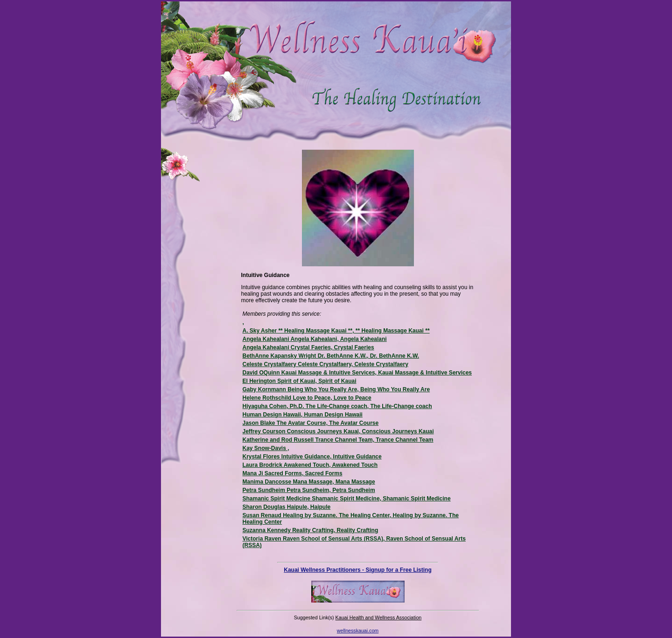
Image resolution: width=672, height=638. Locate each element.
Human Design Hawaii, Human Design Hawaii (303, 415)
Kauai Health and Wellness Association (379, 617)
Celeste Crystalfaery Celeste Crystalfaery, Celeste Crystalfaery (325, 364)
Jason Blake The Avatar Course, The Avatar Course (311, 423)
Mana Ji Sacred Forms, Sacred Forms (293, 473)
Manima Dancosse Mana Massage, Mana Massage (309, 482)
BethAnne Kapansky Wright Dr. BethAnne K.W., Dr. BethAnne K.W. (331, 356)
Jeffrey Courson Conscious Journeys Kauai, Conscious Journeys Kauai (338, 431)
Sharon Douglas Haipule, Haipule (287, 507)
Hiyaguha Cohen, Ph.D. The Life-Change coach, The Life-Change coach (337, 406)
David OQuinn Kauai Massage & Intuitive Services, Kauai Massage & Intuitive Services (357, 373)
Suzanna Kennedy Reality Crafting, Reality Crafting (311, 530)
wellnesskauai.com (358, 631)
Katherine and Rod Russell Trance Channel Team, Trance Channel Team (338, 440)
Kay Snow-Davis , (266, 448)
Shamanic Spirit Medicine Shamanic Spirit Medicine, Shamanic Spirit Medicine (347, 499)
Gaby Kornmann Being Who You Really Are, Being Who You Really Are (336, 389)
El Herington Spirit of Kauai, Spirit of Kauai (300, 381)
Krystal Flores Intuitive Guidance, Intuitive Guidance (312, 457)
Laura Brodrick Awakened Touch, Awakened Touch (310, 465)
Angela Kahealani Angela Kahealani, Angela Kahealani (315, 339)
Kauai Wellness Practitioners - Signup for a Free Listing (358, 570)
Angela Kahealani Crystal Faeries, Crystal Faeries (308, 347)
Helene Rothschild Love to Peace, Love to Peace (307, 398)
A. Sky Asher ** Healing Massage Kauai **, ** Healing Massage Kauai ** (336, 331)
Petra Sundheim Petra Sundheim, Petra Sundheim (309, 490)
